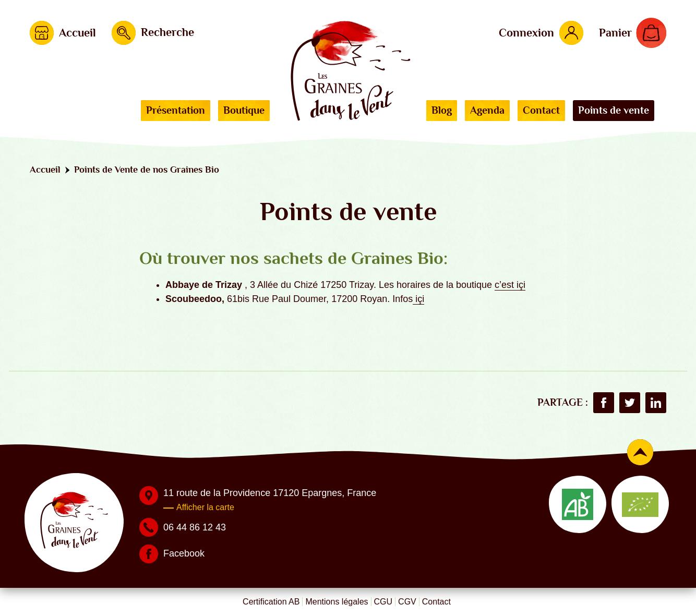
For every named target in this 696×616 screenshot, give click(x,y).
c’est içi (510, 285)
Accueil (45, 170)
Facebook (184, 553)
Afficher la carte (205, 507)
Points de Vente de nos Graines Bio (147, 170)
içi (418, 299)
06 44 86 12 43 (195, 527)
